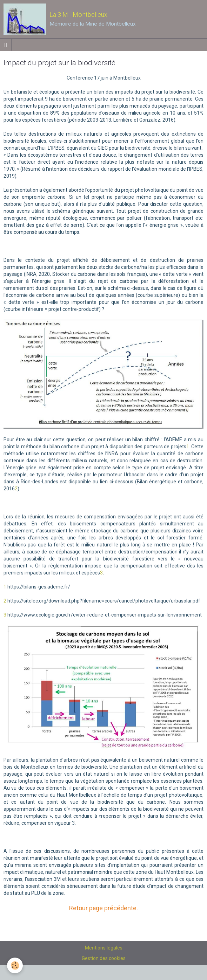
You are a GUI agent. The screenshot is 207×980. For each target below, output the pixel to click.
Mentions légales (104, 948)
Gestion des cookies (104, 958)
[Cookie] (15, 965)
